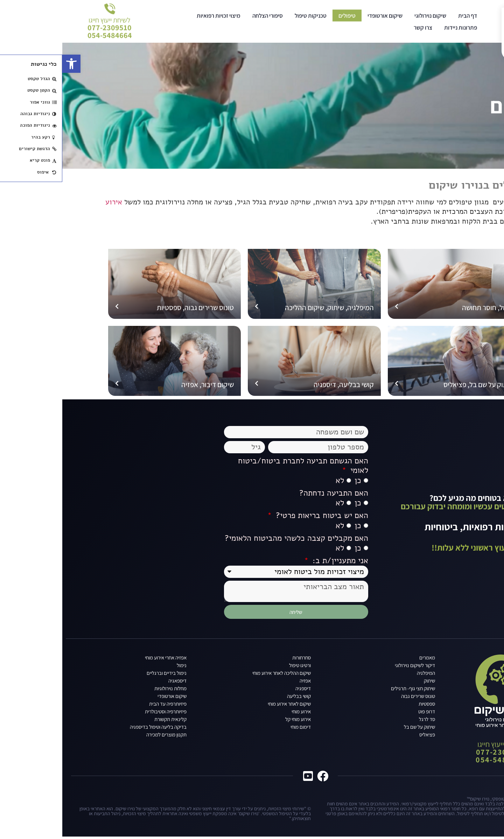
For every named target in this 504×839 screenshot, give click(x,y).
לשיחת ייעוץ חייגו (47, 16)
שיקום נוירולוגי (368, 19)
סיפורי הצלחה (205, 19)
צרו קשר (361, 31)
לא (278, 482)
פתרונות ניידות (398, 31)
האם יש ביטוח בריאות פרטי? (258, 517)
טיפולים (285, 19)
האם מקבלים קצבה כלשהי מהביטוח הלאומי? (234, 540)
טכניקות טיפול (248, 19)
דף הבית (405, 19)
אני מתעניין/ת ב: (277, 562)
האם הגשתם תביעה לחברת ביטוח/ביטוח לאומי (241, 467)
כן (296, 482)
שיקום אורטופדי (323, 19)
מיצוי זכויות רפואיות (156, 19)
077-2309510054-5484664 (47, 27)
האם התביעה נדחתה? (271, 495)
